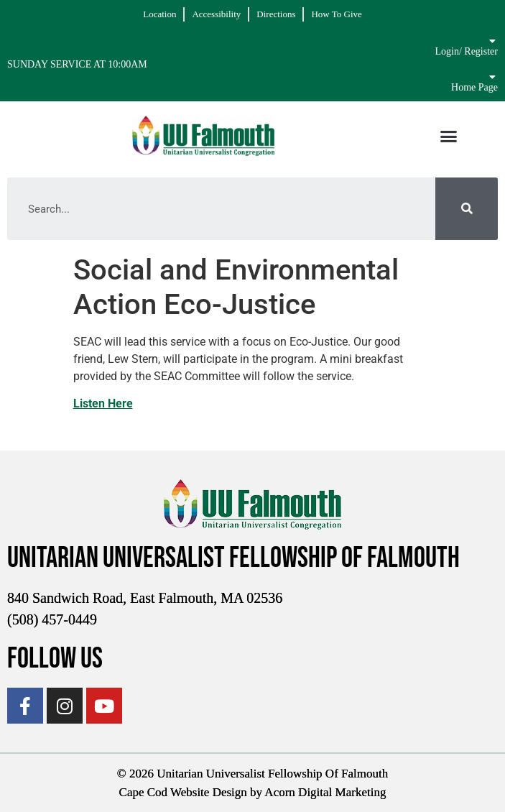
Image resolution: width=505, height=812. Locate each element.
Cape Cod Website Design (183, 792)
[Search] (467, 209)
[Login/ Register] (493, 41)
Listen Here (103, 403)
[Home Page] (493, 77)
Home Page (474, 87)
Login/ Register (466, 51)
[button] (449, 136)
